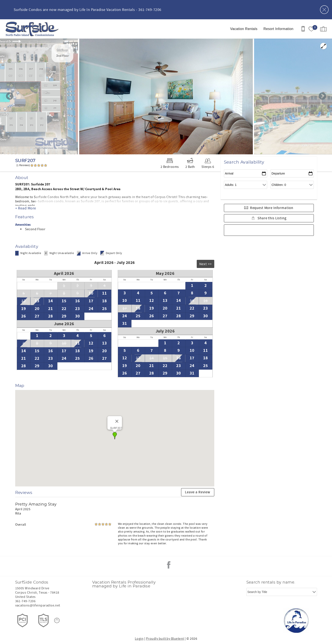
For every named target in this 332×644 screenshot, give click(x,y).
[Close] (117, 421)
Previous (10, 96)
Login (139, 639)
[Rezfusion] (57, 620)
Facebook (169, 565)
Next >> (205, 264)
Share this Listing (272, 218)
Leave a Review (198, 492)
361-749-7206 (25, 601)
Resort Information (278, 29)
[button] (115, 436)
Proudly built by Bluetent (165, 639)
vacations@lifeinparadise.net (38, 605)
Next (322, 96)
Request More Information (272, 208)
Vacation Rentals (244, 29)
